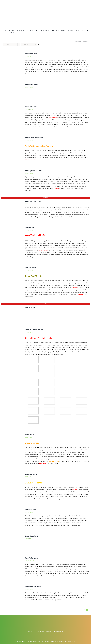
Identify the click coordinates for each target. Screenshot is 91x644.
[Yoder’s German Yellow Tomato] (12, 138)
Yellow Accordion (44, 250)
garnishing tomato (54, 461)
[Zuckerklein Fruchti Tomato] (12, 587)
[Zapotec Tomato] (12, 228)
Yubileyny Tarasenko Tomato (34, 171)
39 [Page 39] (84, 610)
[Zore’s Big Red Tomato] (12, 558)
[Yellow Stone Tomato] (12, 54)
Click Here (80, 294)
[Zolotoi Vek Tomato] (12, 510)
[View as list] (38, 45)
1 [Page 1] (79, 610)
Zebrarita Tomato (30, 308)
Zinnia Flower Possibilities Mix (34, 330)
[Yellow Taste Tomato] (12, 107)
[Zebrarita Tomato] (12, 308)
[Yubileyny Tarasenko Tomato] (12, 171)
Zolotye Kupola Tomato (32, 536)
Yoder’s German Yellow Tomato (34, 138)
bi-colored (75, 288)
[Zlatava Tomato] (12, 435)
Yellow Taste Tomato (31, 107)
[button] (88, 30)
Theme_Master (71, 641)
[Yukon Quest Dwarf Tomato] (12, 201)
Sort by (9, 45)
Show (26, 45)
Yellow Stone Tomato (31, 54)
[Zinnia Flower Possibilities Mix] (12, 330)
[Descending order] (19, 45)
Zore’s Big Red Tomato (32, 558)
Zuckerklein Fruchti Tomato (33, 587)
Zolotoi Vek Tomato (31, 510)
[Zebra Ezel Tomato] (12, 268)
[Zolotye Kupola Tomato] (12, 536)
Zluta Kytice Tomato (31, 475)
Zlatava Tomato (30, 435)
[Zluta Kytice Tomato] (12, 474)
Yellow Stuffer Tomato (32, 85)
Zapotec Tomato (30, 228)
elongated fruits (53, 118)
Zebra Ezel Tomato (30, 268)
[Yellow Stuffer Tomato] (12, 85)
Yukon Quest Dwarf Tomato (33, 202)
